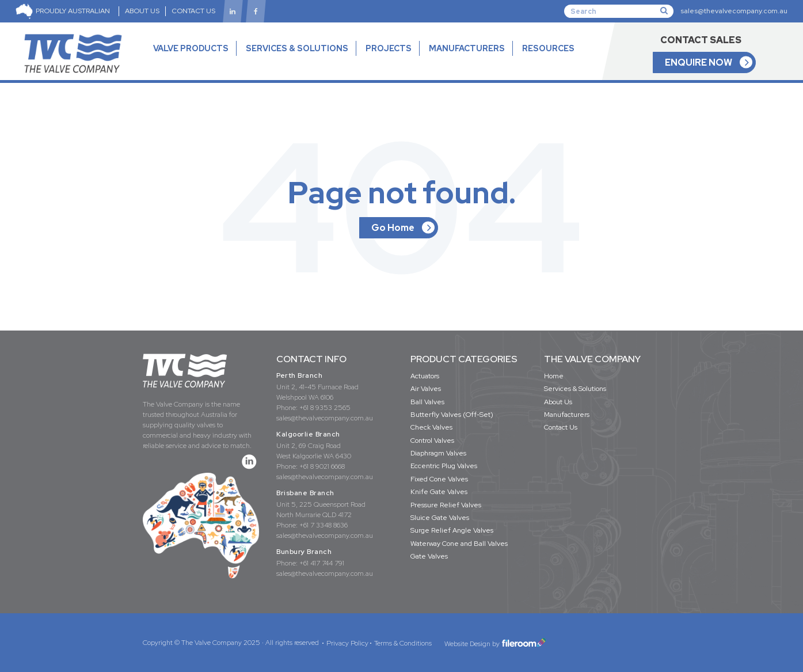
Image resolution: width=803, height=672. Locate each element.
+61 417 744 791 (322, 563)
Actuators (425, 376)
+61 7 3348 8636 (324, 525)
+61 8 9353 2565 (325, 408)
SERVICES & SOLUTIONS (297, 48)
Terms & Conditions (403, 643)
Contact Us (561, 427)
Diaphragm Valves (438, 453)
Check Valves (431, 427)
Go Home (393, 228)
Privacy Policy (347, 643)
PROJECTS (389, 48)
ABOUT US (142, 11)
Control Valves (432, 441)
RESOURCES (548, 59)
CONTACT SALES (701, 40)
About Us (558, 402)
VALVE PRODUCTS (191, 59)
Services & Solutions (575, 389)
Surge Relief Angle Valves (452, 530)
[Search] (619, 11)
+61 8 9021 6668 (322, 466)
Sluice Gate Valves (440, 518)
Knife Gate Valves (439, 492)
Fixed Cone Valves (439, 479)
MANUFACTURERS (467, 48)
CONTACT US (193, 11)
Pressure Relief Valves (446, 505)
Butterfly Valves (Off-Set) (452, 415)
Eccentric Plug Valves (444, 466)
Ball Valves (427, 402)
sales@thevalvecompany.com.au (734, 11)
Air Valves (426, 389)
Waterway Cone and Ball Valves (459, 544)
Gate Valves (429, 556)
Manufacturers (567, 415)
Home (554, 376)
